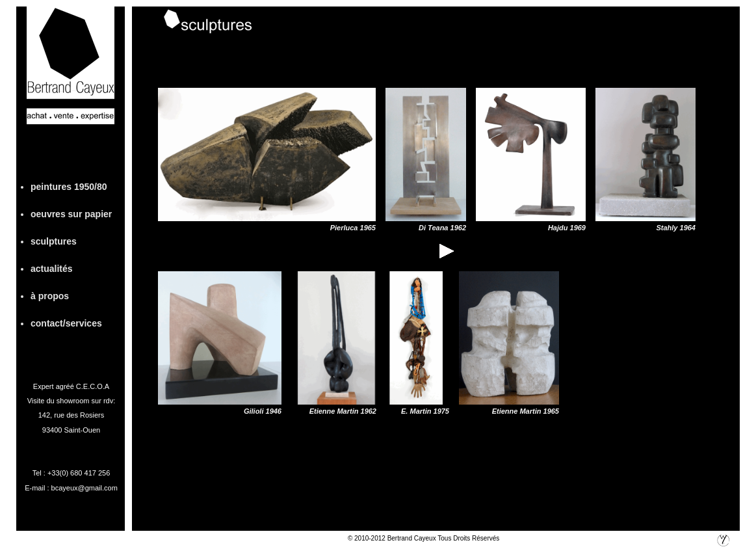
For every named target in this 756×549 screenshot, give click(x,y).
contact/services (66, 323)
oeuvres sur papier (71, 214)
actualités (52, 269)
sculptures (54, 241)
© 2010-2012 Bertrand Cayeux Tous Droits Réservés (424, 538)
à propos (50, 296)
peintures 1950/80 (69, 187)
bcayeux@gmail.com (85, 488)
